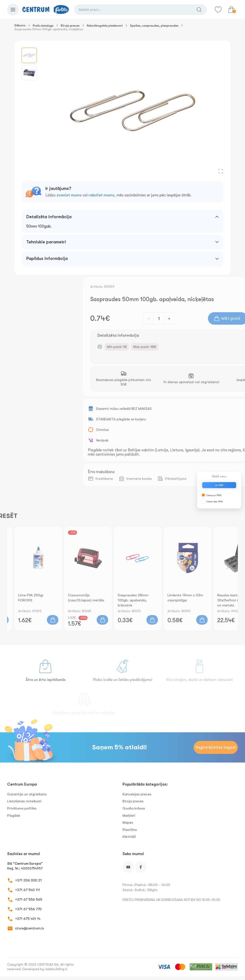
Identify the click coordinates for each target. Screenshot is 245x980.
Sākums (20, 25)
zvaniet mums (69, 195)
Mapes (128, 822)
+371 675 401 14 (28, 919)
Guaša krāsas (134, 808)
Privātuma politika (22, 808)
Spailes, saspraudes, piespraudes (154, 26)
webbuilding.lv (56, 969)
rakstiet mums (101, 195)
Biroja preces (70, 26)
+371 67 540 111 (28, 890)
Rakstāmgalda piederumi (105, 26)
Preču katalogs (43, 26)
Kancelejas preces (137, 794)
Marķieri (129, 816)
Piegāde (14, 816)
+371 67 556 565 (29, 899)
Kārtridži (129, 837)
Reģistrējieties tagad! (216, 747)
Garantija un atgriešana (27, 794)
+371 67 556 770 (28, 909)
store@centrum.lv (30, 928)
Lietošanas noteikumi (24, 801)
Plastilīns (130, 830)
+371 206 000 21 (28, 880)
